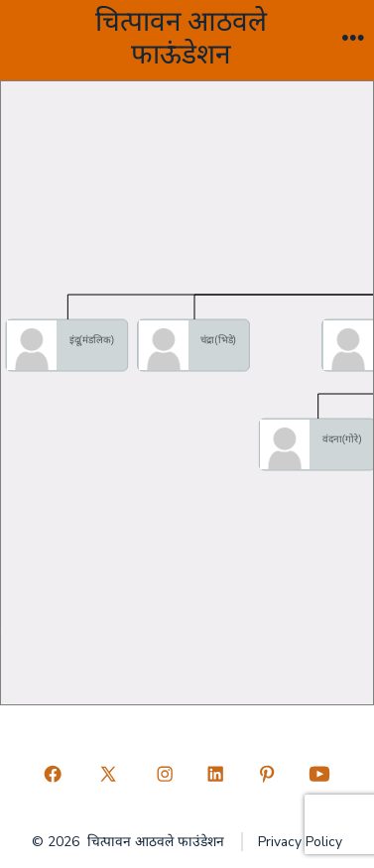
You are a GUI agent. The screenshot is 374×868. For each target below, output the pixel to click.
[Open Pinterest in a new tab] (267, 775)
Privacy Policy (300, 842)
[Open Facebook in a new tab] (53, 775)
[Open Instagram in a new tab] (165, 775)
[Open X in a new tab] (109, 775)
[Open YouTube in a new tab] (320, 775)
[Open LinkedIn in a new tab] (216, 775)
